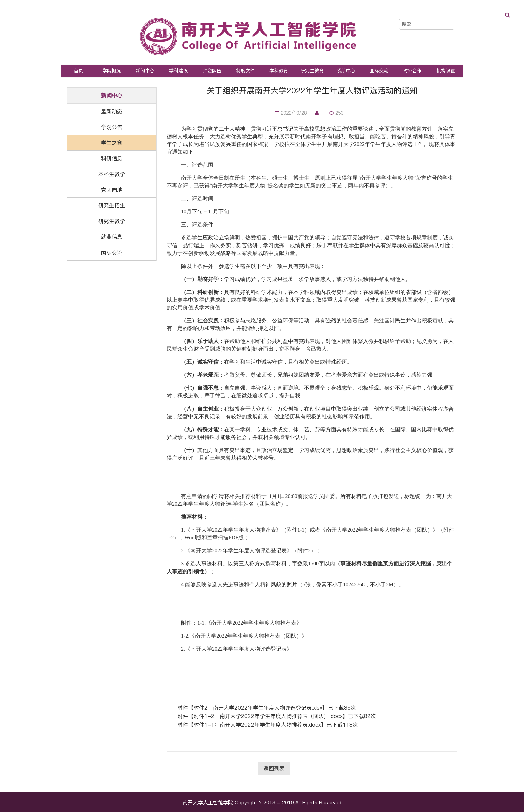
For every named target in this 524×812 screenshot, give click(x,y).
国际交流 (379, 71)
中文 (437, 13)
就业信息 (112, 237)
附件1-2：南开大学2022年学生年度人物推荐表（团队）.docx (268, 716)
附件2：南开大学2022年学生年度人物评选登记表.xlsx (258, 708)
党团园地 (112, 190)
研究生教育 (312, 71)
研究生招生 (112, 205)
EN (451, 13)
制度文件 (245, 71)
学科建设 (178, 71)
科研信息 (112, 158)
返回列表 (274, 768)
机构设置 (446, 71)
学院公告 (112, 127)
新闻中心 (145, 71)
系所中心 (346, 71)
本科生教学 (112, 174)
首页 (78, 71)
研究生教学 (112, 221)
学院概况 (112, 71)
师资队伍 (212, 71)
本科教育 (279, 71)
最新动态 (112, 111)
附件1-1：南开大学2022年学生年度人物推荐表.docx (257, 725)
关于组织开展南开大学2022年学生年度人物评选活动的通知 (312, 90)
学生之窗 (112, 143)
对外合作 (412, 71)
